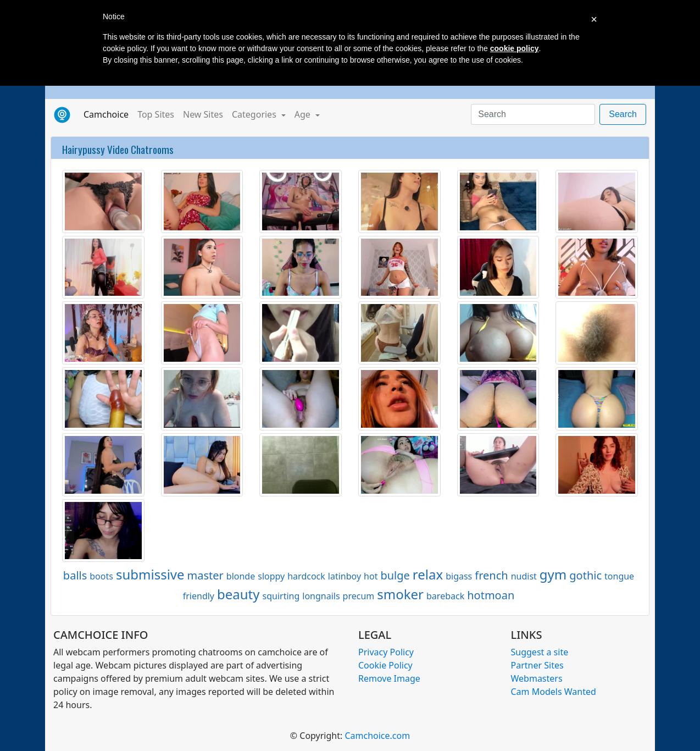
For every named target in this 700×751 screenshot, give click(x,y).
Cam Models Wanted (554, 692)
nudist (524, 576)
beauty (238, 594)
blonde (241, 576)
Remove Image (389, 678)
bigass (459, 576)
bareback (445, 596)
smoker (400, 594)
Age (304, 114)
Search (623, 114)
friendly (199, 596)
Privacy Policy (386, 652)
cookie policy (515, 48)
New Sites (203, 114)
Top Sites (156, 114)
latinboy (345, 576)
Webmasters (537, 678)
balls (75, 575)
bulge (395, 575)
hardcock (306, 576)
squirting (281, 596)
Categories (255, 114)
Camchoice (108, 114)
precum (359, 596)
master (205, 575)
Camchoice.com (377, 736)
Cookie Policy (385, 665)
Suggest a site (540, 652)
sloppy (271, 576)
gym (553, 574)
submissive (150, 574)
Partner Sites (537, 665)
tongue (619, 576)
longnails (321, 596)
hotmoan (491, 595)
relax (428, 574)
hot (371, 576)
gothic (585, 575)
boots (101, 576)
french (491, 575)
